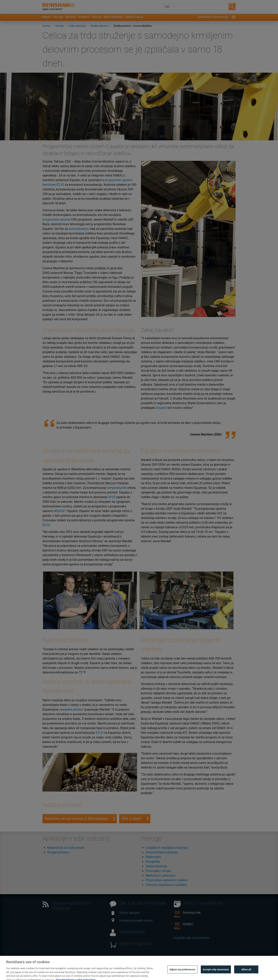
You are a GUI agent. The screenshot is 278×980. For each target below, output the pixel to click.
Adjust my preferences (182, 974)
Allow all (246, 974)
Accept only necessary (216, 974)
